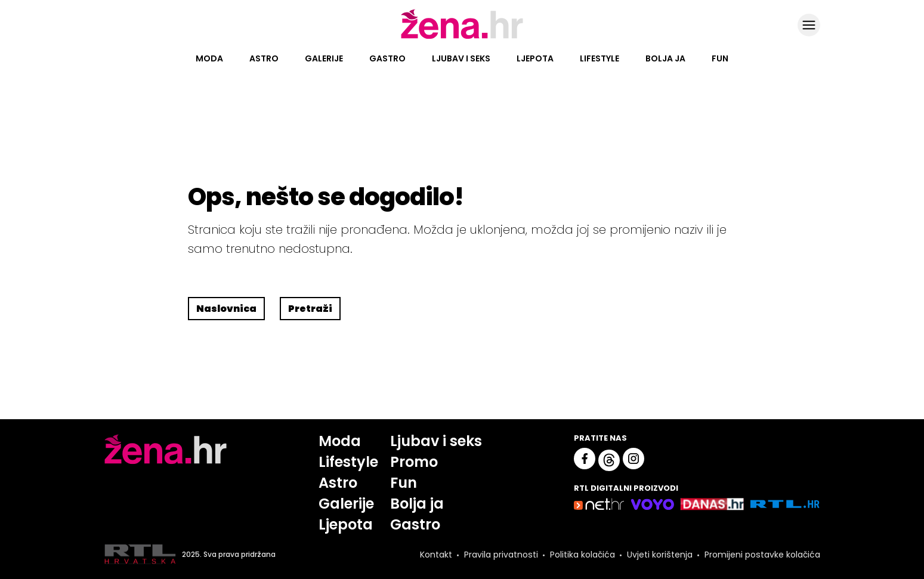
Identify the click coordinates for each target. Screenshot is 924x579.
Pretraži (310, 309)
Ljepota (535, 58)
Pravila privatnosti (501, 555)
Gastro (387, 58)
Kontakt (436, 555)
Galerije (324, 58)
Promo (414, 462)
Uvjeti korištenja (660, 555)
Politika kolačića (582, 555)
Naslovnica (226, 309)
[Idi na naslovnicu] (462, 38)
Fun (720, 58)
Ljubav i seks (461, 58)
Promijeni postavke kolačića (762, 555)
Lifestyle (599, 58)
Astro (264, 58)
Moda (209, 58)
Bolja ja (665, 58)
